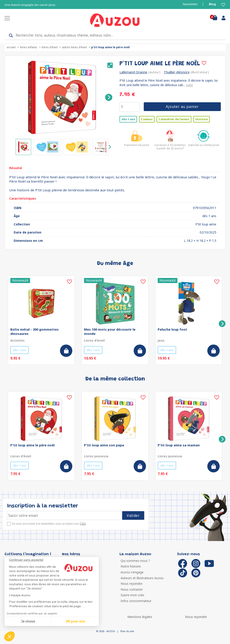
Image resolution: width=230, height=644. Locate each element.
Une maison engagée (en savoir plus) (30, 5)
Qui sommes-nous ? (135, 561)
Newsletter (190, 4)
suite (189, 85)
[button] (9, 636)
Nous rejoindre (132, 584)
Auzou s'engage (132, 572)
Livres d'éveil (50, 47)
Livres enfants (29, 47)
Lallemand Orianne (133, 72)
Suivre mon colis (132, 595)
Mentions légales (140, 617)
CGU (83, 524)
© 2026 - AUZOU (106, 631)
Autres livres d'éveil (74, 47)
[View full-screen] (110, 65)
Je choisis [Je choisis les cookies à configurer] (28, 621)
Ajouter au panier (182, 107)
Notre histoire (131, 566)
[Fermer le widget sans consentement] (54, 560)
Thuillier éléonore (177, 72)
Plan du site (127, 631)
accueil (11, 47)
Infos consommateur (136, 601)
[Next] (109, 97)
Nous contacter (132, 589)
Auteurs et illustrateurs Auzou (142, 578)
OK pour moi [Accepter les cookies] (75, 621)
